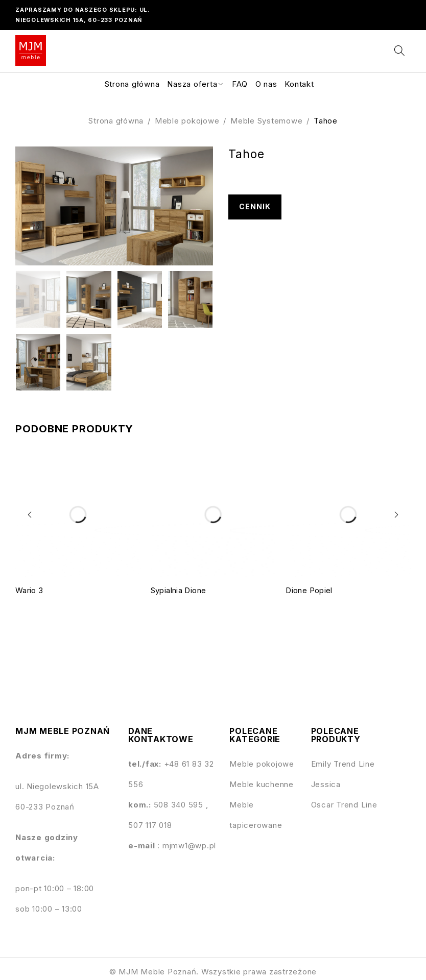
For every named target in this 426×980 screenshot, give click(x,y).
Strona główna (116, 121)
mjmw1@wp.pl (189, 846)
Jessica (326, 784)
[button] (31, 514)
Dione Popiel (309, 590)
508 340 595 (180, 805)
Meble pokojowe (187, 121)
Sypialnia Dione (179, 590)
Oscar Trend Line (344, 805)
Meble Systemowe (266, 121)
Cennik (255, 207)
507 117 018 (150, 825)
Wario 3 (29, 590)
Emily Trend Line (343, 764)
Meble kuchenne (262, 784)
